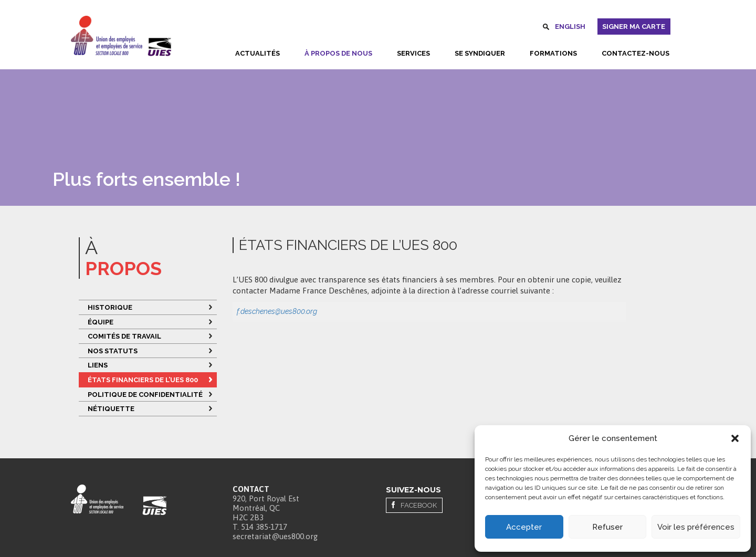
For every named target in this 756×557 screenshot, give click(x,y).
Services (413, 53)
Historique (110, 307)
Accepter (524, 527)
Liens (98, 365)
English (570, 27)
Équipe (101, 322)
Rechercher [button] (546, 28)
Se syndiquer (480, 53)
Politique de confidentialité (146, 395)
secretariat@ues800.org (275, 536)
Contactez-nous (636, 53)
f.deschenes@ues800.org (277, 311)
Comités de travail (124, 336)
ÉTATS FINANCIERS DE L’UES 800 (143, 380)
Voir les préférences (696, 527)
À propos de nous (338, 53)
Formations (553, 53)
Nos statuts (113, 351)
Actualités (258, 53)
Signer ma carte (634, 27)
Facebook (419, 505)
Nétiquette (111, 409)
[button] (735, 438)
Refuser (607, 527)
